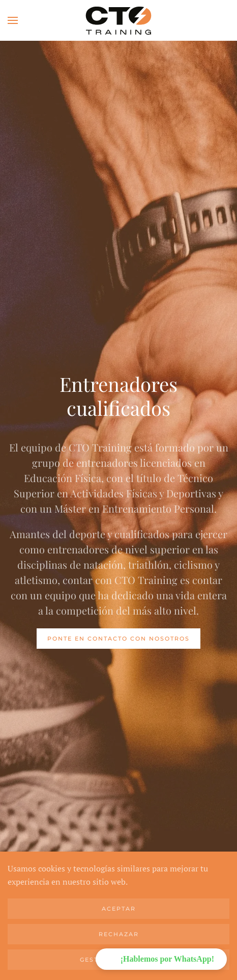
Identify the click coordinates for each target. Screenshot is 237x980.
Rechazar (119, 934)
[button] (13, 20)
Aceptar (119, 909)
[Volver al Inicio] (118, 20)
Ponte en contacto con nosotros (118, 639)
